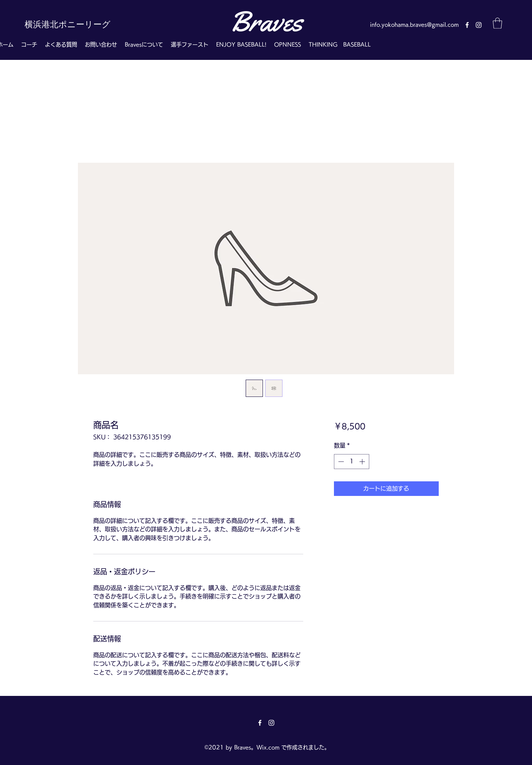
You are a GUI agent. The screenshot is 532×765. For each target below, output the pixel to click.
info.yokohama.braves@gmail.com (414, 25)
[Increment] (363, 462)
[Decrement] (340, 462)
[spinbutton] (351, 462)
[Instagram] (479, 25)
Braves (266, 21)
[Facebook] (467, 25)
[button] (497, 23)
